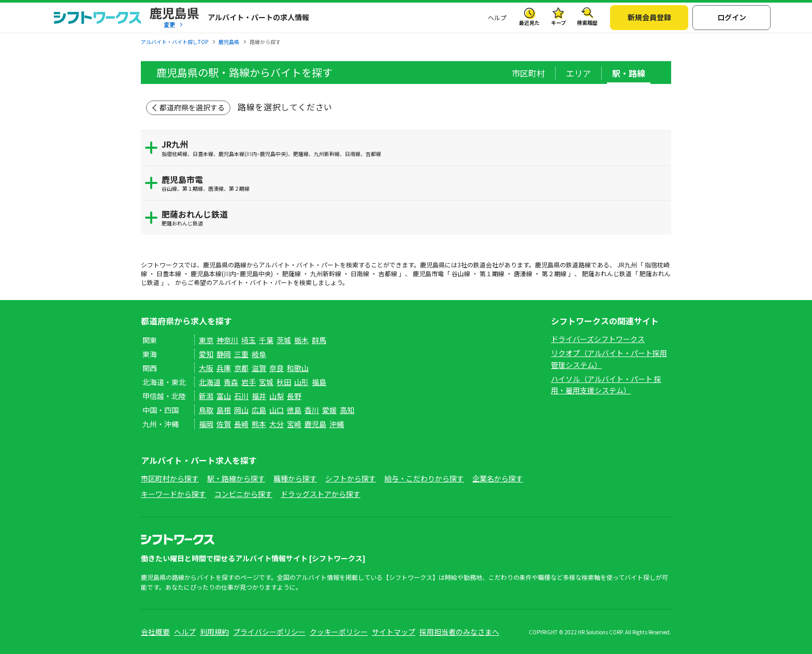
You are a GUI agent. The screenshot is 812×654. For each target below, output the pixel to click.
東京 (206, 340)
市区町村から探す (170, 478)
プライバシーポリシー (269, 632)
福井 (259, 396)
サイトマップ (394, 632)
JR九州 (414, 147)
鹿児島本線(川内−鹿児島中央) (232, 273)
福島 (319, 382)
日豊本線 (169, 273)
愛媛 (329, 410)
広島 (259, 410)
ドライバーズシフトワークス (598, 339)
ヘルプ (497, 17)
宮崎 (294, 424)
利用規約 (214, 632)
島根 (224, 410)
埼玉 (249, 340)
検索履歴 (587, 23)
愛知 (206, 354)
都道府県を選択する (192, 107)
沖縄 (337, 424)
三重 (241, 354)
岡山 (241, 410)
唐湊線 (523, 273)
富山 (224, 396)
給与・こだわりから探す (424, 478)
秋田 (284, 382)
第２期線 (554, 273)
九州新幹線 (326, 273)
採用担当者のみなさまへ (459, 632)
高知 (347, 410)
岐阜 (259, 354)
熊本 (259, 424)
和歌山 (298, 368)
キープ (559, 23)
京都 (241, 368)
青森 (231, 382)
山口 (277, 410)
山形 (301, 382)
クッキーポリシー (339, 632)
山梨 (277, 396)
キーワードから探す (173, 494)
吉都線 (388, 273)
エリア (578, 73)
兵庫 (224, 368)
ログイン (732, 17)
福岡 (206, 424)
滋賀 (259, 368)
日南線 (360, 273)
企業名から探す (498, 478)
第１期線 (492, 273)
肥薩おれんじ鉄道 (414, 217)
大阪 (206, 368)
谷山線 (461, 273)
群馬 (319, 340)
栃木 (301, 340)
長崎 (241, 424)
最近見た (529, 23)
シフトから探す (351, 478)
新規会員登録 (649, 17)
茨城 (284, 340)
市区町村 (528, 73)
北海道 (210, 382)
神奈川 (227, 340)
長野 (294, 396)
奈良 (277, 368)
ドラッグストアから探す (321, 494)
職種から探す (295, 478)
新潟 (206, 396)
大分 (277, 424)
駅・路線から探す (236, 478)
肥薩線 (292, 273)
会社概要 (155, 632)
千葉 (266, 340)
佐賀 (224, 424)
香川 (312, 410)
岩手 (249, 382)
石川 (241, 396)
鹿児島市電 (414, 183)
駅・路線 (629, 73)
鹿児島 (315, 424)
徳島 (294, 410)
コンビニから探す (243, 494)
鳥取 (206, 410)
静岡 (224, 354)
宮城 (266, 382)
